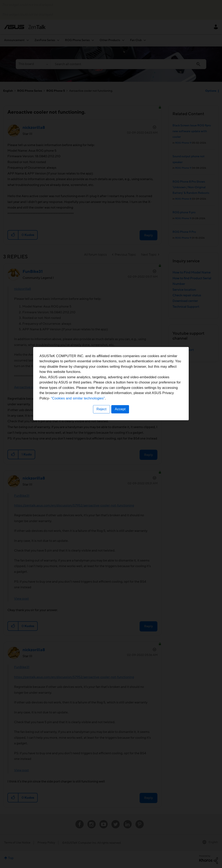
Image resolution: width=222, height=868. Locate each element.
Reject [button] (101, 460)
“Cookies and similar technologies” (124, 449)
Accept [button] (120, 460)
